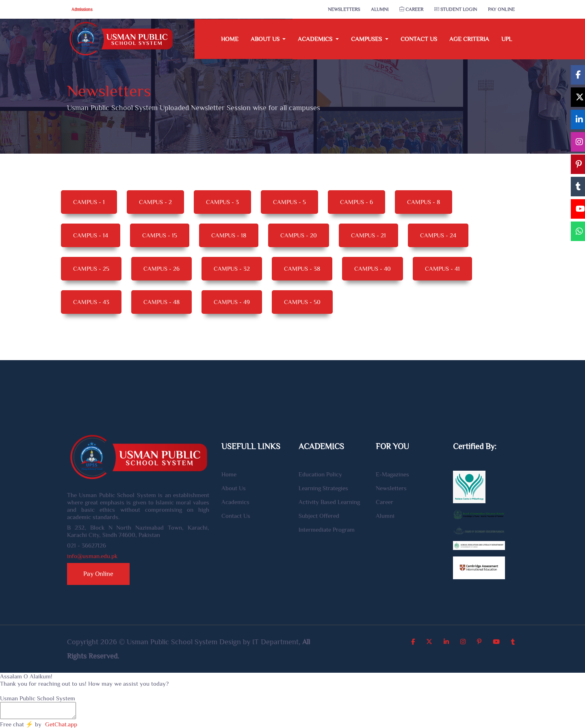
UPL (507, 39)
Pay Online (501, 9)
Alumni (380, 9)
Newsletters (344, 9)
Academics (235, 502)
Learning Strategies (323, 488)
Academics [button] (316, 39)
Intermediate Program (327, 529)
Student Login (456, 9)
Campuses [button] (367, 39)
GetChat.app (61, 724)
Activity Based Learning (329, 502)
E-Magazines (392, 474)
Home (230, 39)
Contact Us (419, 39)
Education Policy (320, 474)
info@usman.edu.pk (92, 556)
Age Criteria (469, 39)
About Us (234, 488)
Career (411, 9)
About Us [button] (266, 39)
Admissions (82, 9)
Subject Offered (319, 516)
